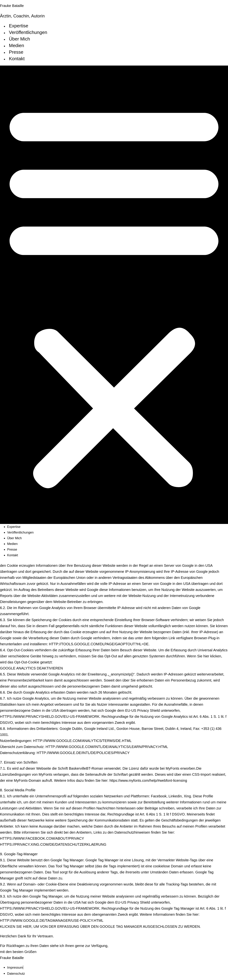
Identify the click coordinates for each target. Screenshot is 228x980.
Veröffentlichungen (28, 32)
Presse (16, 52)
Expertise (19, 26)
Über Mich (19, 39)
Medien (16, 45)
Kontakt (17, 59)
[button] (114, 295)
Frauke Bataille (12, 6)
